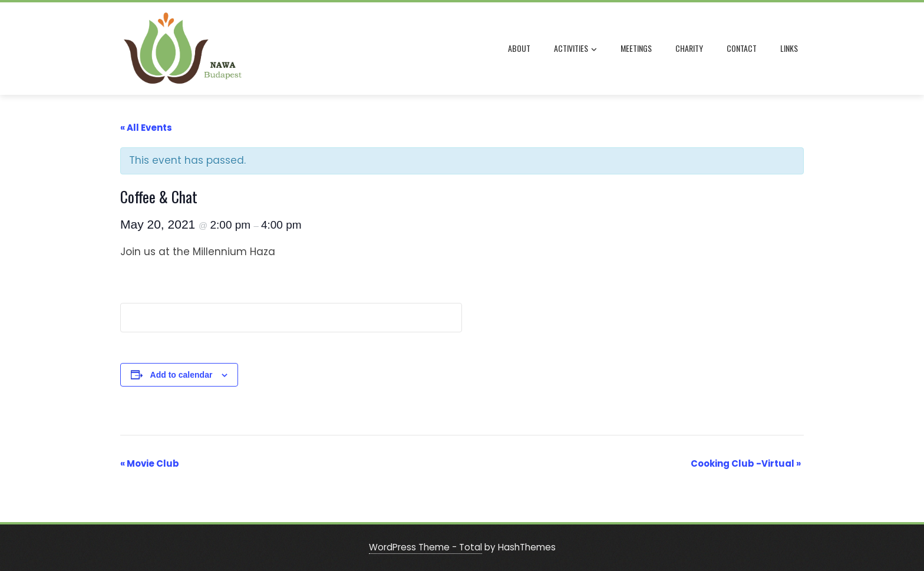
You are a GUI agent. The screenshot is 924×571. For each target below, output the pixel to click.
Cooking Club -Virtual (746, 463)
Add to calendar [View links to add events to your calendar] (181, 375)
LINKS (789, 48)
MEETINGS (636, 48)
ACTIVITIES (575, 49)
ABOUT (519, 48)
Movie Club (150, 463)
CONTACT (742, 48)
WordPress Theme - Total (425, 547)
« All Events (146, 128)
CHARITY (689, 48)
